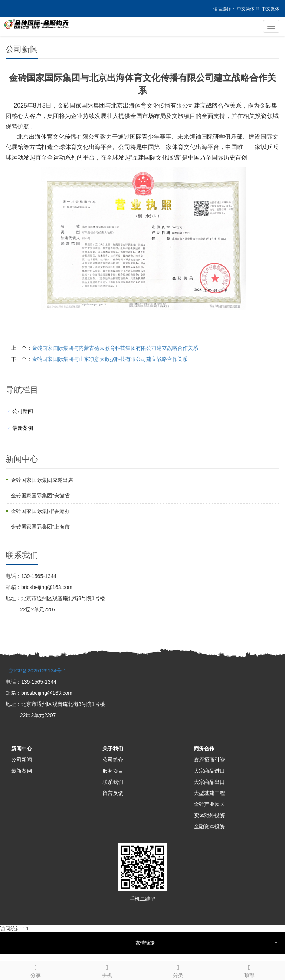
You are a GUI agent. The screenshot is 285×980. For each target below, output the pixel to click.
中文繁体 (271, 9)
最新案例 (23, 428)
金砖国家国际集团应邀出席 (42, 480)
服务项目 (113, 771)
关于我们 (113, 749)
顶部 (249, 970)
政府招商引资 (209, 760)
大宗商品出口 (209, 782)
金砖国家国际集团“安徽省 (40, 496)
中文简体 (246, 9)
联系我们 (113, 782)
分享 (36, 970)
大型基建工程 (209, 793)
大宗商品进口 (209, 771)
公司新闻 (23, 411)
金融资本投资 (209, 826)
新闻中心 (22, 749)
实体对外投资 (209, 815)
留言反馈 (113, 793)
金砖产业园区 (209, 804)
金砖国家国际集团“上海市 (40, 527)
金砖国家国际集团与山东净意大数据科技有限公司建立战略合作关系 (110, 359)
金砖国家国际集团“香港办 (40, 511)
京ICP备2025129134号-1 (37, 671)
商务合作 (204, 749)
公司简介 (113, 760)
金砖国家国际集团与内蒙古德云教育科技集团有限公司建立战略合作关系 (115, 348)
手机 (107, 970)
